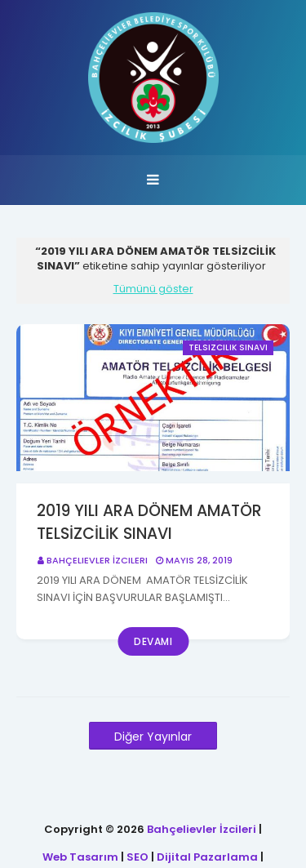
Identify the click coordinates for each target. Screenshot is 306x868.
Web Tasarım (80, 857)
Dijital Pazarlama (207, 857)
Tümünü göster (153, 289)
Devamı (153, 641)
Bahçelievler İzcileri (97, 560)
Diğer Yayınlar (153, 737)
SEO (137, 857)
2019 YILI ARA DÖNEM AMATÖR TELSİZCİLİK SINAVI (149, 523)
